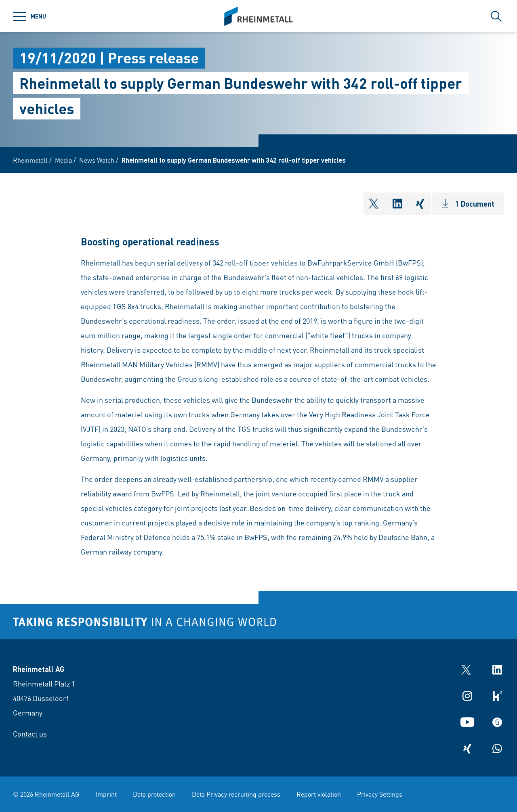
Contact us (30, 734)
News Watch (97, 160)
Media (63, 160)
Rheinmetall (30, 160)
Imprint (106, 794)
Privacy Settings (380, 794)
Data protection (154, 794)
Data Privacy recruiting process (236, 794)
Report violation (319, 794)
